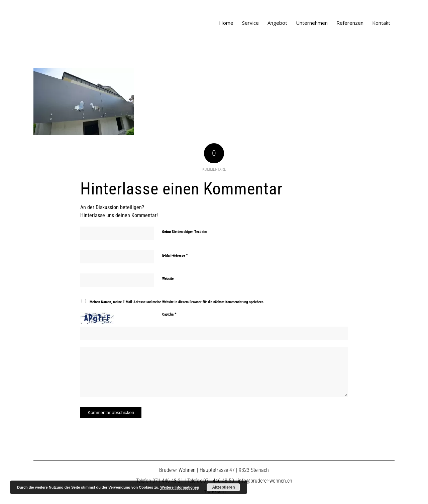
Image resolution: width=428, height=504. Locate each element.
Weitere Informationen (180, 487)
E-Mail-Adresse (175, 255)
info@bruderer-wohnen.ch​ (265, 481)
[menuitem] (226, 23)
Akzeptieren (223, 487)
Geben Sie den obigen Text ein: (185, 232)
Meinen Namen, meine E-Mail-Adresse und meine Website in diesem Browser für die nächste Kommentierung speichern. (177, 302)
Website (168, 279)
